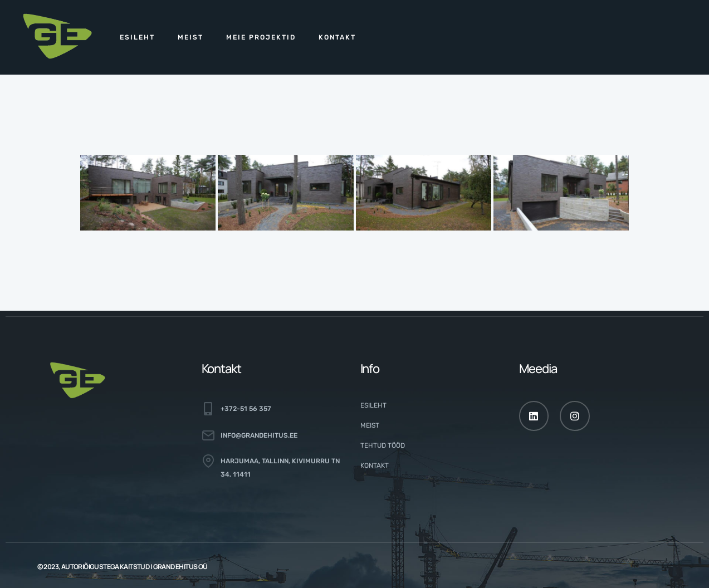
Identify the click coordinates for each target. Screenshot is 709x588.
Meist (190, 37)
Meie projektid (261, 37)
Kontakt (337, 37)
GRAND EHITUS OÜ (180, 567)
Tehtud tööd (383, 445)
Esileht (137, 37)
